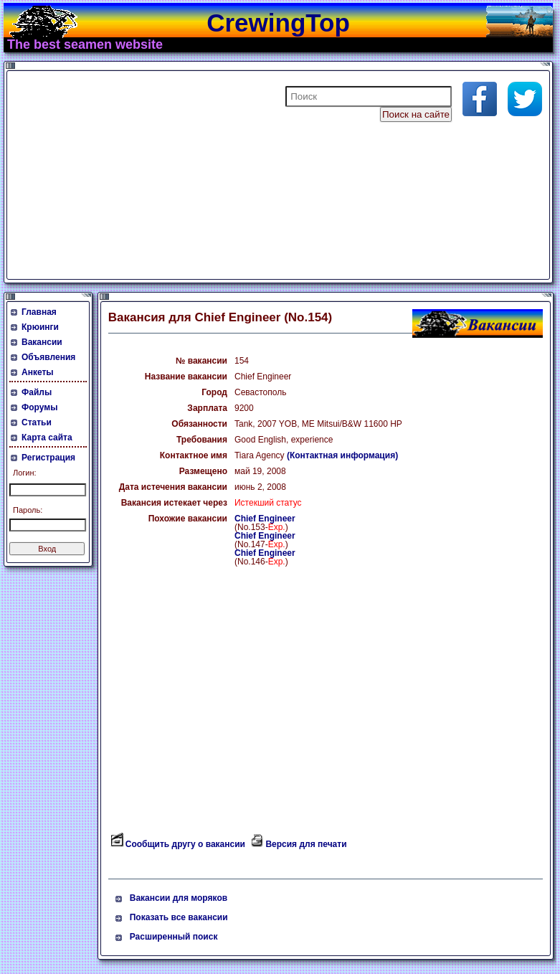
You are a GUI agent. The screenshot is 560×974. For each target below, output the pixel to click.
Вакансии (42, 342)
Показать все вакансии (179, 917)
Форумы (39, 407)
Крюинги (40, 327)
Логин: (25, 473)
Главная (39, 312)
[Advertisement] (182, 175)
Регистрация (48, 458)
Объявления (48, 357)
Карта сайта (47, 438)
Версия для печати (306, 844)
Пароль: (28, 510)
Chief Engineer (265, 519)
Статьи (37, 422)
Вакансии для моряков (179, 898)
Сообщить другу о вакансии (185, 844)
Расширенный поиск (174, 937)
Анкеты (38, 372)
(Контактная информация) (342, 455)
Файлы (37, 392)
